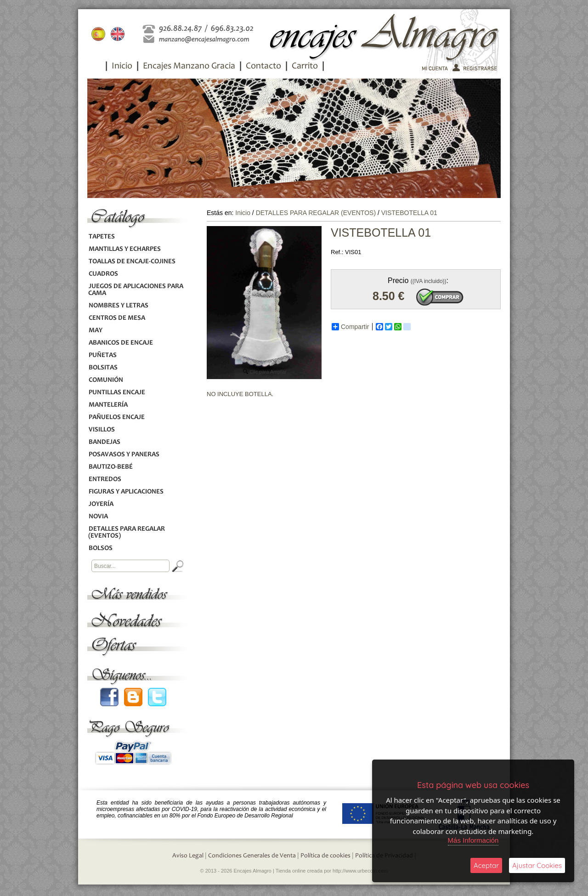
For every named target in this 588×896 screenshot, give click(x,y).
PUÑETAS (102, 355)
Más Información (473, 840)
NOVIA (98, 517)
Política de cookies (325, 856)
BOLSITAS (103, 368)
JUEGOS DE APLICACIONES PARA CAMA (136, 290)
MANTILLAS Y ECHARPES (124, 249)
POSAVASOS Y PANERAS (124, 455)
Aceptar (486, 865)
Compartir (350, 327)
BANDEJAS (104, 442)
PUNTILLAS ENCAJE (117, 393)
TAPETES (102, 237)
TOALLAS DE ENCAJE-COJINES (132, 262)
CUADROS (103, 274)
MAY (95, 331)
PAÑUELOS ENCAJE (116, 417)
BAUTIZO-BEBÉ (110, 467)
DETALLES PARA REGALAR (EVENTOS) (127, 533)
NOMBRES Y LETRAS (118, 306)
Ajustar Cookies (537, 865)
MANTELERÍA (108, 405)
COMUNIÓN (106, 380)
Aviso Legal (188, 856)
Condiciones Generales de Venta (252, 856)
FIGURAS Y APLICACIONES (126, 492)
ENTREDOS (105, 479)
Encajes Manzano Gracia (189, 67)
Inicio (122, 67)
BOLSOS (100, 548)
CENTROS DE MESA (117, 318)
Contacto (263, 67)
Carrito (305, 67)
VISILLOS (102, 430)
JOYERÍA (101, 504)
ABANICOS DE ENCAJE (121, 343)
